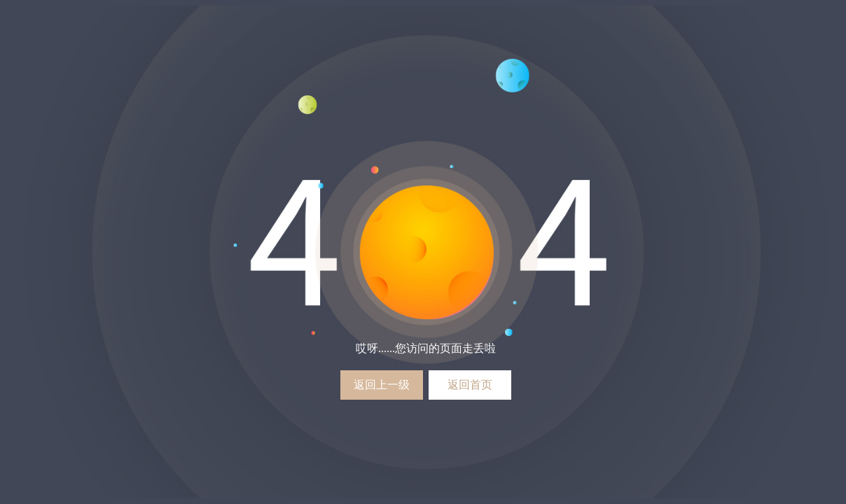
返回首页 (470, 385)
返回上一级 (382, 385)
